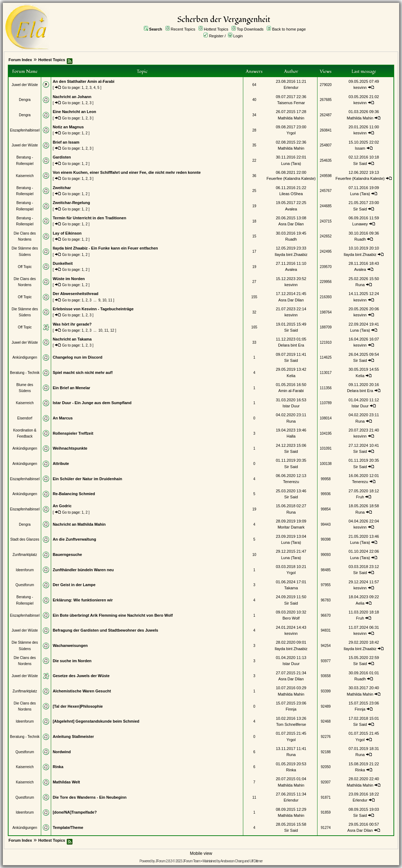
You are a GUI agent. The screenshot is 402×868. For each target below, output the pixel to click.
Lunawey (360, 224)
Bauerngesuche (67, 554)
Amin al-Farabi (291, 391)
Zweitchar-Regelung (71, 203)
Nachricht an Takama (72, 339)
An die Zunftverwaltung (74, 539)
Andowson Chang (232, 861)
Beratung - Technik (25, 373)
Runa (360, 285)
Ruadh (291, 239)
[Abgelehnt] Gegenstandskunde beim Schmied (96, 721)
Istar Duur (291, 406)
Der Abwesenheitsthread (75, 294)
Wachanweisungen (70, 645)
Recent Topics (183, 29)
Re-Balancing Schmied (74, 494)
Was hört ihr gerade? (72, 324)
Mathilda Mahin (291, 118)
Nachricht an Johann (72, 97)
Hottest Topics (216, 29)
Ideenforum (25, 570)
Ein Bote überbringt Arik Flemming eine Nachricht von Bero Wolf (113, 615)
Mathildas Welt (66, 782)
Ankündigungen (25, 357)
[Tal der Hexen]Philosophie (78, 706)
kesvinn (360, 87)
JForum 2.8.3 (164, 861)
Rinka (58, 767)
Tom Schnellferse (291, 724)
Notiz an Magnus (68, 127)
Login (238, 36)
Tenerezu (291, 482)
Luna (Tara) (291, 164)
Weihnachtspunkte (70, 448)
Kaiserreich (25, 176)
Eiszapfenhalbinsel (25, 130)
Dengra (25, 100)
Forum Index (20, 60)
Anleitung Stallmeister (73, 736)
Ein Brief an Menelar (71, 388)
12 (112, 330)
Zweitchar (62, 188)
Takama (291, 588)
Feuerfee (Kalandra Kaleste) (291, 178)
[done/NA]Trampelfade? (75, 812)
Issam (360, 148)
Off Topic (25, 267)
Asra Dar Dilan (291, 224)
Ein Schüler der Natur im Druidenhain (87, 479)
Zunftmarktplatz (25, 555)
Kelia (291, 376)
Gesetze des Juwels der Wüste (81, 676)
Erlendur (291, 87)
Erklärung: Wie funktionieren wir (83, 600)
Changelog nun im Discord (77, 357)
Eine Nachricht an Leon (74, 112)
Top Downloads (250, 29)
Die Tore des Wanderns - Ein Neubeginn (89, 797)
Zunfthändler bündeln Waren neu (83, 570)
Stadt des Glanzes (25, 539)
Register (216, 36)
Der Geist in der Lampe (74, 585)
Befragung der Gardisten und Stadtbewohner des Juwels (105, 630)
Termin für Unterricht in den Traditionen (89, 218)
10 (104, 300)
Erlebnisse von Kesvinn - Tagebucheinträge (93, 309)
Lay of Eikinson (67, 233)
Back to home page (289, 29)
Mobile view (201, 853)
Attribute (61, 464)
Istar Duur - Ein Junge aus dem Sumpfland (92, 403)
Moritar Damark (291, 527)
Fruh (360, 497)
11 (110, 300)
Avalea (291, 209)
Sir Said (360, 164)
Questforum (25, 585)
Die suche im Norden (72, 661)
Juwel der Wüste (25, 85)
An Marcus (63, 418)
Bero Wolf (291, 618)
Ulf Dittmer (256, 861)
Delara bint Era (291, 345)
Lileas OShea (291, 194)
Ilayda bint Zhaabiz (291, 254)
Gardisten (62, 157)
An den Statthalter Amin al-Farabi (83, 81)
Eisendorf (25, 418)
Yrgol (291, 133)
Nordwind (62, 752)
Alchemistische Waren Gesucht (82, 691)
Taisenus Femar (291, 103)
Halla (291, 436)
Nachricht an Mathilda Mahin (79, 524)
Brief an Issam (66, 142)
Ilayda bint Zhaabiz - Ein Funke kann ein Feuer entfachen (105, 248)
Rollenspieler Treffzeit (73, 433)
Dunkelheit (63, 263)
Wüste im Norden (69, 279)
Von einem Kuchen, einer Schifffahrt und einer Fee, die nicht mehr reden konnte (127, 172)
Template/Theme (68, 827)
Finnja (291, 709)
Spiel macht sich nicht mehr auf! (83, 373)
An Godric (62, 506)
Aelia (360, 603)
